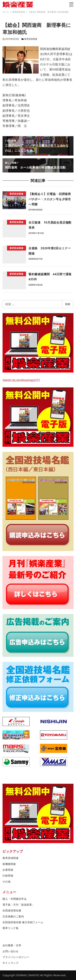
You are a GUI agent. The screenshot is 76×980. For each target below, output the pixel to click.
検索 (68, 304)
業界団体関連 (31, 39)
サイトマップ (11, 963)
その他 (6, 882)
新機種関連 (9, 864)
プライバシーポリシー (16, 957)
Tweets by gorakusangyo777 (21, 380)
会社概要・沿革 (12, 945)
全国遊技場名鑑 (12, 910)
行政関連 (8, 876)
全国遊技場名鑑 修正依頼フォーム (23, 922)
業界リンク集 (11, 928)
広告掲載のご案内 (13, 916)
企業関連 (8, 870)
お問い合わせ (11, 951)
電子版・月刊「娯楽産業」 (19, 905)
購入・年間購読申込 (15, 899)
